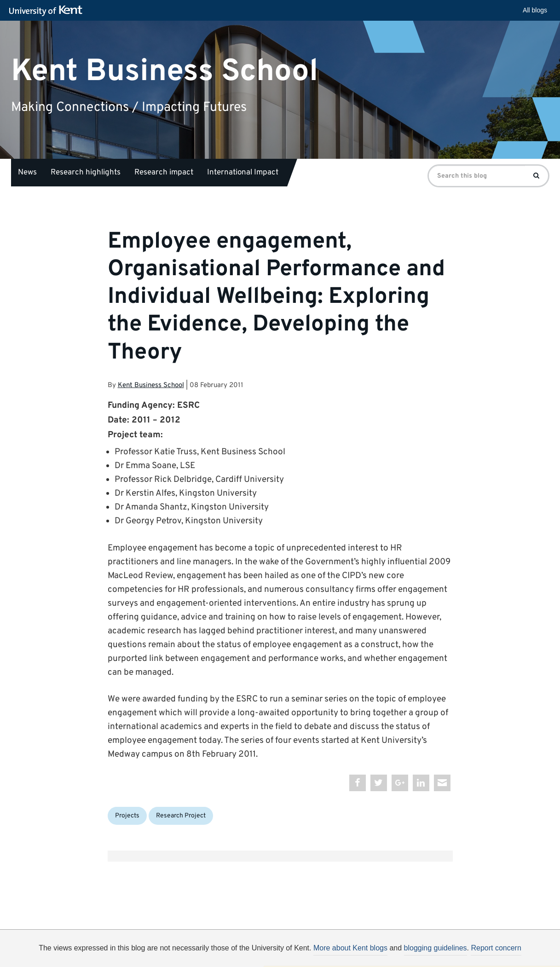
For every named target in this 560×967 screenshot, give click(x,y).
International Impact (243, 173)
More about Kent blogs (350, 948)
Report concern (496, 948)
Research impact (164, 173)
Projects (127, 816)
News (27, 173)
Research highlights (86, 173)
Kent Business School (165, 71)
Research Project (181, 816)
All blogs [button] (535, 10)
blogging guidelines (436, 948)
